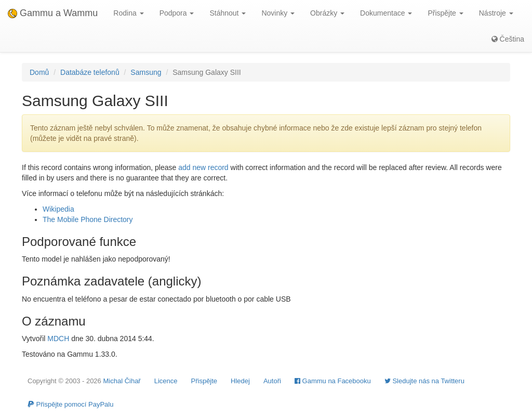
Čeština (508, 39)
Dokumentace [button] (386, 13)
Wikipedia (58, 209)
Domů (39, 72)
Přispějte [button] (445, 13)
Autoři (272, 381)
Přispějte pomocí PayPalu (70, 404)
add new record (203, 167)
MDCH (58, 339)
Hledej (240, 381)
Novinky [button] (278, 13)
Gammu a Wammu (53, 13)
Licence (166, 381)
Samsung (146, 72)
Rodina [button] (128, 13)
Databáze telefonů (90, 72)
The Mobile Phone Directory (88, 219)
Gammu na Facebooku (333, 381)
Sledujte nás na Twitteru (424, 381)
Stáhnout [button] (228, 13)
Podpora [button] (177, 13)
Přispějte (204, 381)
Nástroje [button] (496, 13)
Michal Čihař (122, 381)
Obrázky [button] (327, 13)
